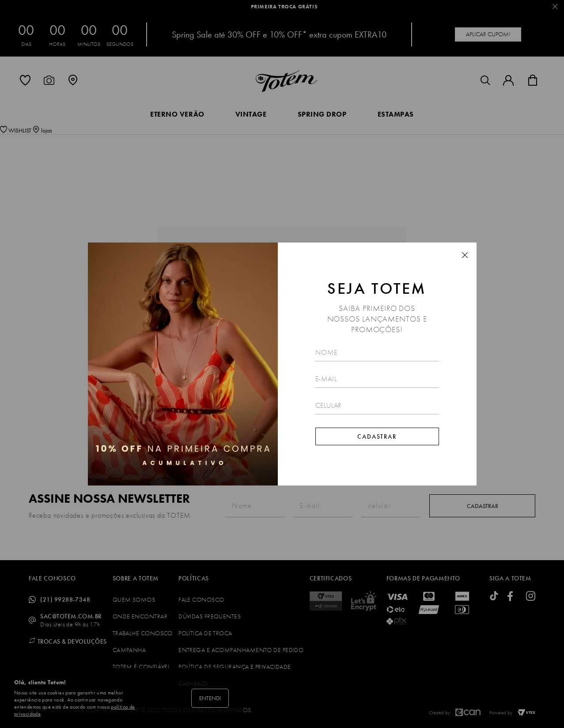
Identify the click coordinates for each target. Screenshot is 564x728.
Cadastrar (377, 436)
